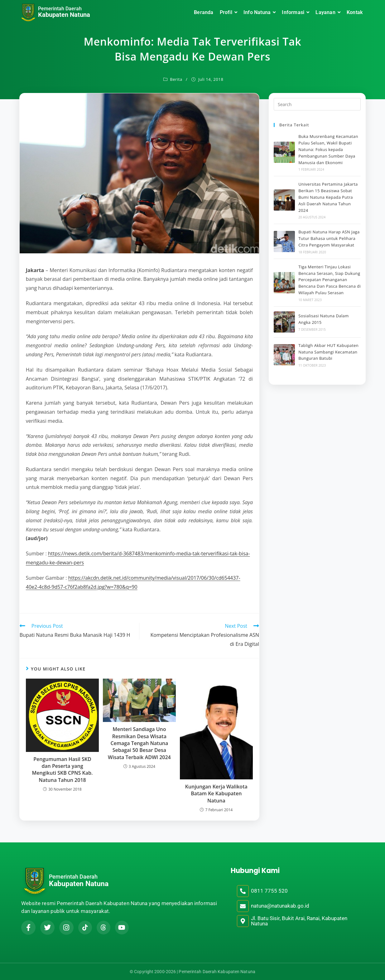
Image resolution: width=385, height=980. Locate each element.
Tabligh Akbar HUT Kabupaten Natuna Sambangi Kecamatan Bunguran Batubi (328, 352)
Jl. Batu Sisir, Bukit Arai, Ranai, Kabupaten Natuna (299, 921)
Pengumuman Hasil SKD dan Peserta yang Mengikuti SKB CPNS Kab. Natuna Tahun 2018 (63, 770)
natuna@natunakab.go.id (280, 906)
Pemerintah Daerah (60, 9)
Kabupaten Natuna (64, 15)
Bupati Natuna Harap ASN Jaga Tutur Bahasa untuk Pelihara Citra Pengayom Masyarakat (329, 238)
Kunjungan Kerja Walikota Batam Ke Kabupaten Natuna (216, 794)
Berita (176, 79)
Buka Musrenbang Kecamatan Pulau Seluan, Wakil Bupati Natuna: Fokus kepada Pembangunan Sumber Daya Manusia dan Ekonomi (328, 149)
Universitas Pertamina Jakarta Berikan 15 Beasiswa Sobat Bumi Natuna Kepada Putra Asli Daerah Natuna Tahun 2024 (328, 197)
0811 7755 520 (269, 891)
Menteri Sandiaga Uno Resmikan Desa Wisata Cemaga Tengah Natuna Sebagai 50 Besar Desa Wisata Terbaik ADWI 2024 (139, 743)
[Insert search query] (317, 104)
